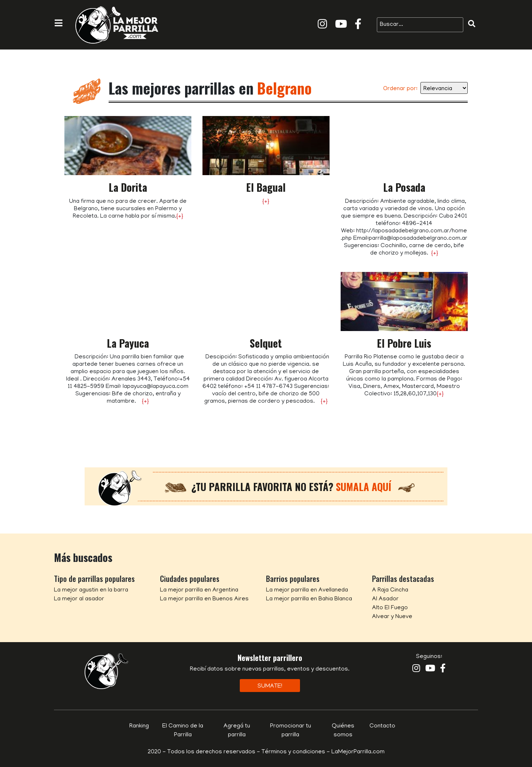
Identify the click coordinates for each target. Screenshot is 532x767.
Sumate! (270, 686)
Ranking (139, 726)
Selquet (266, 343)
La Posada (404, 187)
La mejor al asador (79, 599)
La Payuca (128, 343)
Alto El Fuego (390, 608)
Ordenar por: (400, 89)
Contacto (382, 726)
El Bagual (266, 187)
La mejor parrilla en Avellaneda (307, 590)
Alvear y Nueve (392, 617)
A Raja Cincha (390, 590)
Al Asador (385, 599)
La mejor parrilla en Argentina (199, 590)
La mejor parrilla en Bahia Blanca (309, 599)
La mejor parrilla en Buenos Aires (204, 599)
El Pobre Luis (404, 343)
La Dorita (128, 187)
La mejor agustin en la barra (91, 590)
